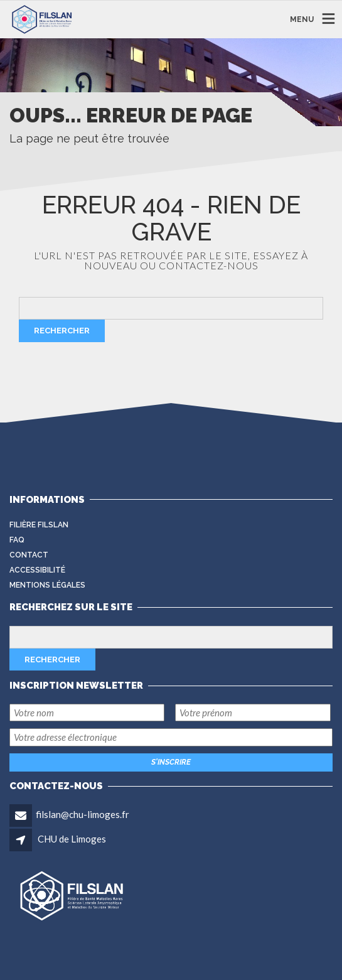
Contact (29, 555)
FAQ (17, 540)
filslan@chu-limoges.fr (83, 814)
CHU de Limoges (72, 839)
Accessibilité (37, 570)
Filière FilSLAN (39, 525)
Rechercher (62, 331)
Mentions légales (47, 585)
